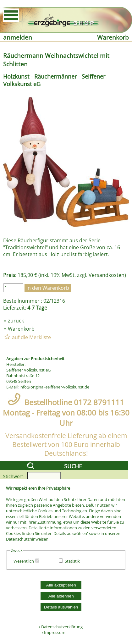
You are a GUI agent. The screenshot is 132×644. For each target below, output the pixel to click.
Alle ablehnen (61, 596)
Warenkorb (113, 37)
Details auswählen (61, 607)
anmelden (18, 37)
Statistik (72, 561)
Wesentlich (24, 561)
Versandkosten (107, 275)
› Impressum (52, 632)
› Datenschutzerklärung (61, 627)
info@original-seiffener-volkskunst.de (54, 387)
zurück (16, 321)
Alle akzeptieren (61, 585)
